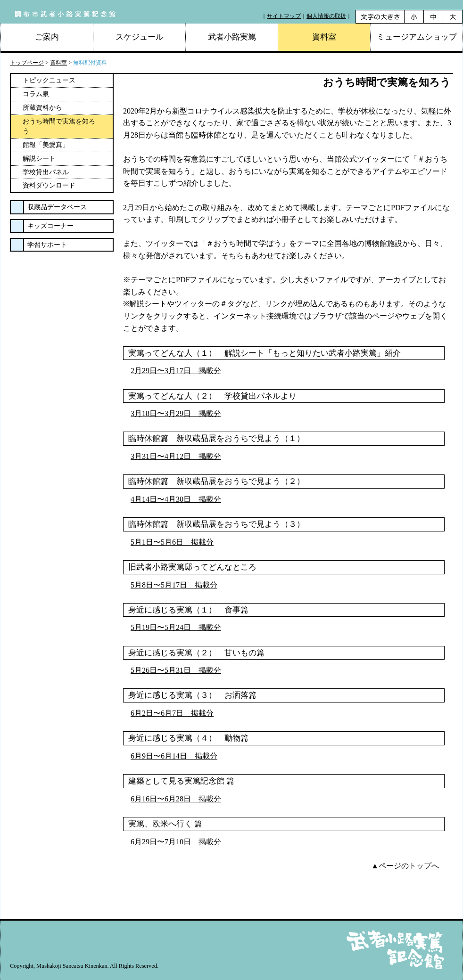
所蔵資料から (42, 108)
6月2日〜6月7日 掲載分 (172, 713)
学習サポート (47, 245)
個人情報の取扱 (326, 16)
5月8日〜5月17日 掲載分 (174, 585)
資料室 (58, 63)
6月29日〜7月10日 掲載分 (176, 842)
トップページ (27, 63)
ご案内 (47, 37)
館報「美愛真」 (46, 145)
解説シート (39, 159)
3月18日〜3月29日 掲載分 (176, 413)
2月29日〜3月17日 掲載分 (176, 371)
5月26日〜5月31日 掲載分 (176, 670)
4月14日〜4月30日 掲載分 (176, 499)
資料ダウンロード (49, 185)
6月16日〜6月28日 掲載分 (176, 799)
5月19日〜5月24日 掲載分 (176, 627)
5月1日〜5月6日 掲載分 (172, 542)
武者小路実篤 (232, 37)
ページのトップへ (409, 866)
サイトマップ (284, 16)
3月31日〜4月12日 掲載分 (176, 456)
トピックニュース (49, 80)
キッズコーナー (50, 226)
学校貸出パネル (46, 172)
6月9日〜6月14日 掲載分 (174, 756)
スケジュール (140, 37)
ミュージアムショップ (417, 37)
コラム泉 (36, 94)
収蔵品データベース (57, 207)
